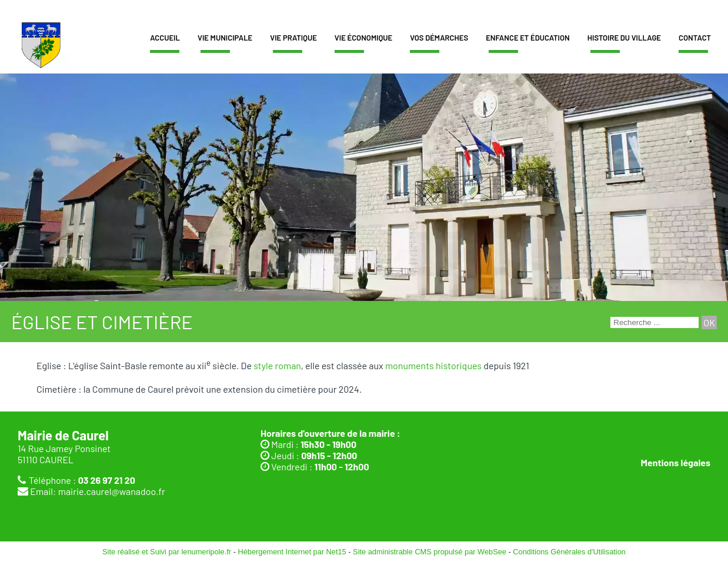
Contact (695, 38)
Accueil (165, 38)
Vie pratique (293, 38)
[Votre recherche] (654, 322)
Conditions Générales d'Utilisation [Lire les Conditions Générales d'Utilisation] (569, 552)
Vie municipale (225, 38)
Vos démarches (439, 38)
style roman (277, 365)
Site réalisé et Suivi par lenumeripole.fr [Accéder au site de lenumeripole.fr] (167, 552)
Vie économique (363, 38)
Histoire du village (624, 38)
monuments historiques (433, 365)
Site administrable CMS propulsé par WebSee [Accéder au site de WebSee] (430, 552)
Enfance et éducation (528, 38)
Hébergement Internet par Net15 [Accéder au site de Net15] (292, 552)
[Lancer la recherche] (709, 322)
